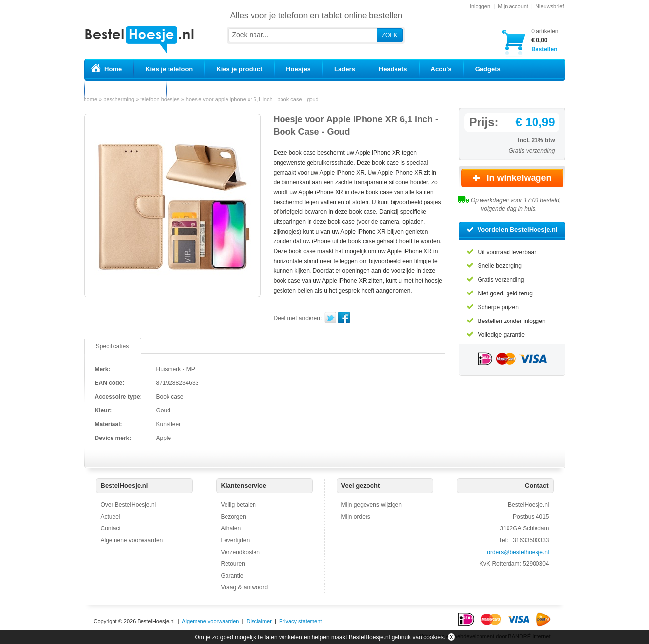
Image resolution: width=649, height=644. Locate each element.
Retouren (233, 564)
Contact (111, 528)
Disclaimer (259, 621)
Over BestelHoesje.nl (128, 505)
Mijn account (513, 6)
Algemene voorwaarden (132, 540)
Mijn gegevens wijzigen (372, 505)
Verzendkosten (240, 552)
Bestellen (545, 40)
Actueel (111, 517)
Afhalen (231, 528)
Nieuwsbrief (550, 6)
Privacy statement (300, 621)
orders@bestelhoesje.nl (518, 552)
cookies (434, 637)
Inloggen (480, 6)
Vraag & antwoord (245, 587)
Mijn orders (356, 517)
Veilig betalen (239, 505)
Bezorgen (234, 517)
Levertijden (236, 540)
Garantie (232, 576)
